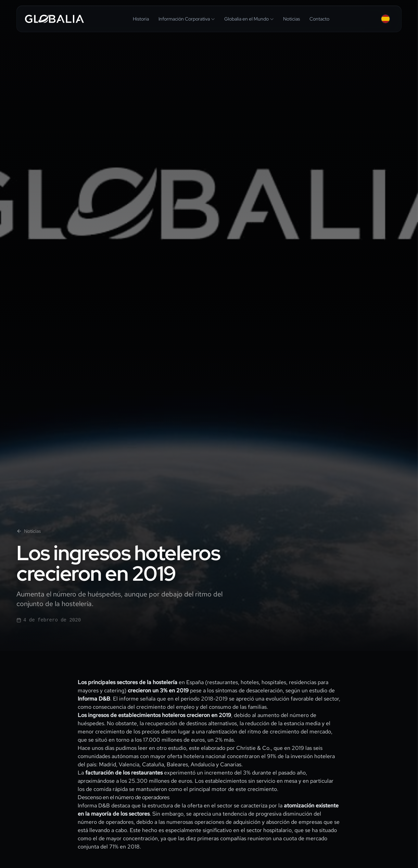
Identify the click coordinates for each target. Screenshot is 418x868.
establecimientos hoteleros (152, 715)
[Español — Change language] (385, 19)
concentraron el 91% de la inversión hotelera (281, 756)
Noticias (29, 531)
